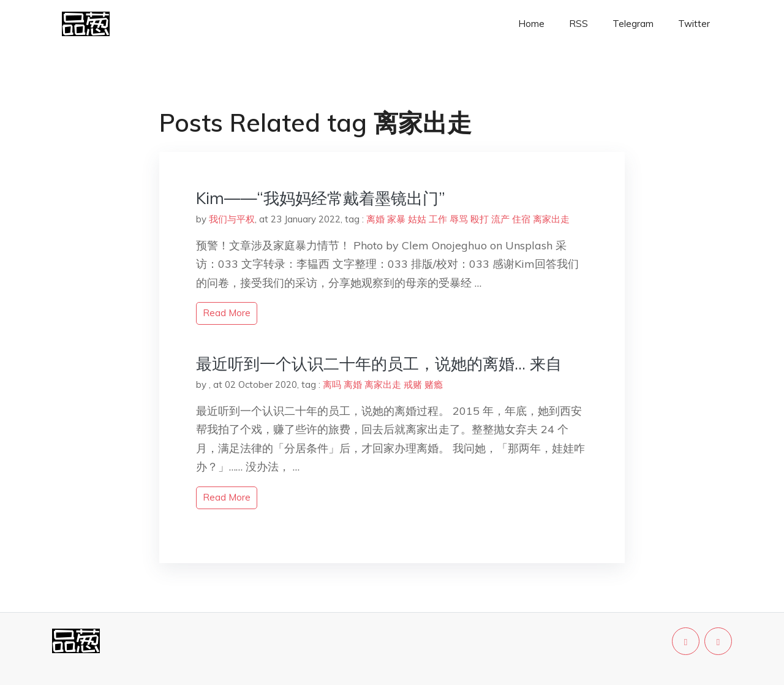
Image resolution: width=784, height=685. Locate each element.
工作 (438, 219)
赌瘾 (434, 384)
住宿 (521, 219)
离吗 (332, 384)
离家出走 (551, 219)
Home (531, 24)
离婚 (375, 219)
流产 (500, 219)
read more (227, 313)
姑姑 (417, 219)
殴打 (480, 219)
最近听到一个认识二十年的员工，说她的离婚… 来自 (379, 364)
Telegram (633, 24)
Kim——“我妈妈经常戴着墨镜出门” (321, 198)
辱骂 (459, 219)
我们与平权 (232, 219)
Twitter (694, 24)
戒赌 (413, 384)
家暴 (396, 219)
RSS (579, 24)
